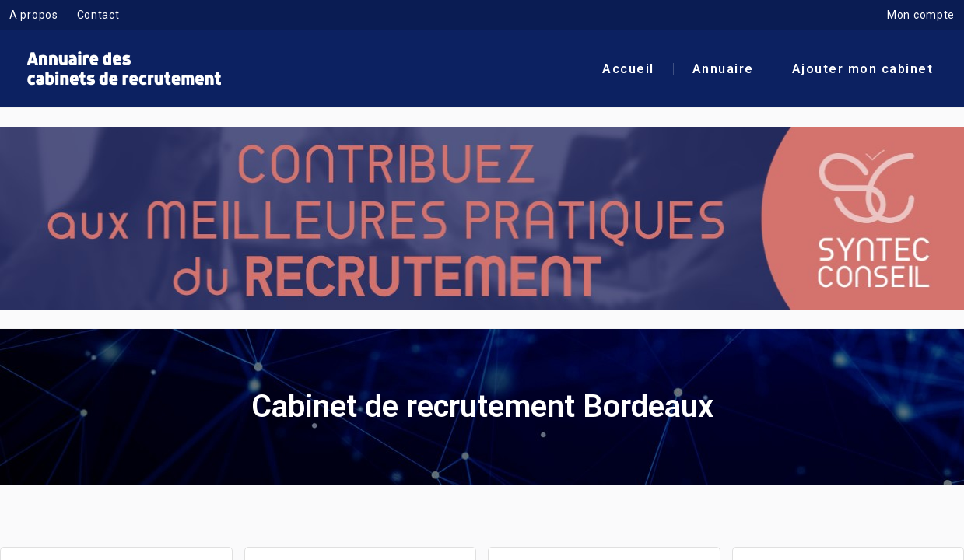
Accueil (628, 70)
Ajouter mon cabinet (863, 70)
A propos (34, 16)
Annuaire (723, 70)
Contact (98, 16)
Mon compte (921, 16)
